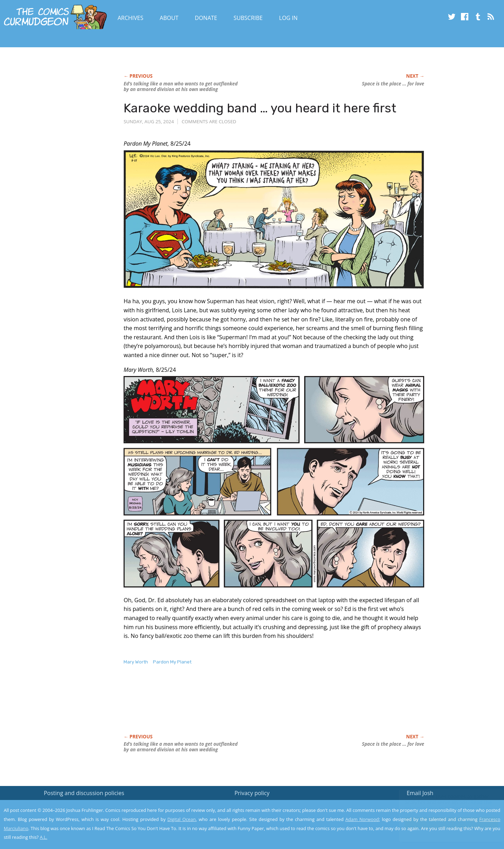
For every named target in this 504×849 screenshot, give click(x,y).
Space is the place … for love (393, 84)
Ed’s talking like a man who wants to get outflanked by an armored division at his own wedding (181, 86)
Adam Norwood (362, 819)
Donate (206, 18)
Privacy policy (252, 793)
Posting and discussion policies (84, 793)
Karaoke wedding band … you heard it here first (260, 108)
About (169, 18)
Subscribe (248, 18)
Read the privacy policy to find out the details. (442, 805)
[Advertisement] (251, 707)
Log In (288, 18)
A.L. (44, 837)
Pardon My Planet (172, 662)
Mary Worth (136, 662)
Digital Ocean (181, 819)
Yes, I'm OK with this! (445, 823)
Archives (131, 18)
